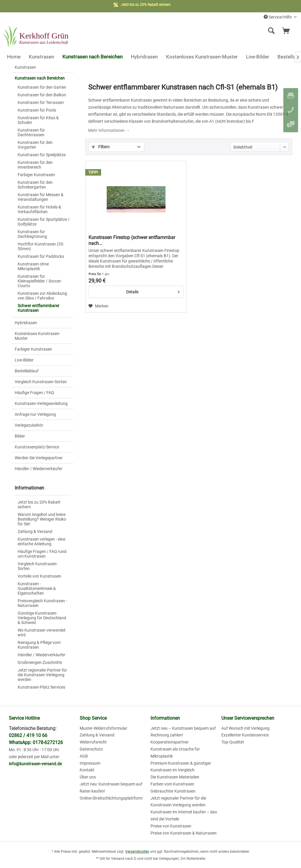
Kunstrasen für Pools (37, 110)
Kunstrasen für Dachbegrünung (32, 234)
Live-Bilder (24, 360)
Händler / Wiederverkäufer (39, 469)
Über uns (88, 777)
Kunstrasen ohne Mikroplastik (33, 266)
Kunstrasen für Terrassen (41, 102)
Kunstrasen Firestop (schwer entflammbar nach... (132, 240)
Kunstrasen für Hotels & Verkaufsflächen (39, 209)
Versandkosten (137, 852)
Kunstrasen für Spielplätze (42, 155)
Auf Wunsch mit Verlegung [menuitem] (245, 728)
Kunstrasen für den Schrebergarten (35, 185)
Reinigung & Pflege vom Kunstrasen (39, 645)
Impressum (90, 763)
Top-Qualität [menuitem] (233, 742)
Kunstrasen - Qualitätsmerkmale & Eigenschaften (37, 588)
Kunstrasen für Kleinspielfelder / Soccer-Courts (40, 281)
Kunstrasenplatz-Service (37, 447)
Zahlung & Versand (35, 531)
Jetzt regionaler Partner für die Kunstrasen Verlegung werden (42, 675)
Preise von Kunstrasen (171, 826)
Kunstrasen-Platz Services (41, 687)
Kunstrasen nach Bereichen (40, 78)
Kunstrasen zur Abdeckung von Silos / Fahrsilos (42, 296)
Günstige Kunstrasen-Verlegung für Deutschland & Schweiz (42, 618)
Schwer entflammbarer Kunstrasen (39, 308)
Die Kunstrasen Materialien (175, 777)
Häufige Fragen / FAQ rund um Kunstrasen (42, 554)
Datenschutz (91, 749)
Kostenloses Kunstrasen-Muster (37, 336)
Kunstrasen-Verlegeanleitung (41, 403)
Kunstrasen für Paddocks (41, 256)
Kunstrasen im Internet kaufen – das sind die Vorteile (184, 815)
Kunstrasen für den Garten (42, 87)
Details (153, 291)
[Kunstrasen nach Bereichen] (92, 57)
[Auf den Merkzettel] (98, 306)
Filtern (101, 147)
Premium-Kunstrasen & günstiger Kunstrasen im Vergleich (181, 767)
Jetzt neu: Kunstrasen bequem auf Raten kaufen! (111, 788)
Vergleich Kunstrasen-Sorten (41, 382)
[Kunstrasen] (41, 57)
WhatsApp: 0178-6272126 (36, 742)
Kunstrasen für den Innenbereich (35, 165)
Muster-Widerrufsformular (103, 728)
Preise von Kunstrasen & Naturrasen (184, 833)
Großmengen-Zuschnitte (40, 662)
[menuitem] (235, 31)
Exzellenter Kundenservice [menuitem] (245, 735)
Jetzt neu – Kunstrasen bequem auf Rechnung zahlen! (183, 732)
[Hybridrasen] (144, 57)
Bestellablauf (27, 371)
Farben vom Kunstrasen (172, 784)
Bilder (20, 436)
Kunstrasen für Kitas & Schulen (38, 120)
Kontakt (87, 770)
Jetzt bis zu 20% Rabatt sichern (39, 504)
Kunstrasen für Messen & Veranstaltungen (41, 197)
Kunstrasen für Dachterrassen (31, 132)
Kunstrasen (25, 67)
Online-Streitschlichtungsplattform (111, 798)
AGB (84, 756)
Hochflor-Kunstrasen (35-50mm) (41, 246)
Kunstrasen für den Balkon (42, 95)
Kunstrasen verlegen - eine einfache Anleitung (41, 541)
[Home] (14, 57)
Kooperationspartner (170, 742)
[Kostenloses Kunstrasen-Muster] (202, 57)
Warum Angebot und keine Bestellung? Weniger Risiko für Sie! (42, 519)
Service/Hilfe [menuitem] (278, 17)
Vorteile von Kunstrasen (39, 576)
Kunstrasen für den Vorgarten (35, 145)
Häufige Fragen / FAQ (34, 393)
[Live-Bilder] (258, 57)
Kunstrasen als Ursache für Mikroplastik (175, 753)
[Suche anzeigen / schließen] (271, 31)
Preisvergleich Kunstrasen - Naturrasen (42, 603)
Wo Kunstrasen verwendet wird (42, 633)
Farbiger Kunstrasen (36, 175)
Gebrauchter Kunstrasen (173, 791)
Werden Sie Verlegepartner (39, 458)
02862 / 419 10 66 (28, 735)
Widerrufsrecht (93, 742)
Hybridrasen (26, 323)
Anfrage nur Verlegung (35, 414)
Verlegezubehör (29, 425)
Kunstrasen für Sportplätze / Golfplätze (44, 222)
